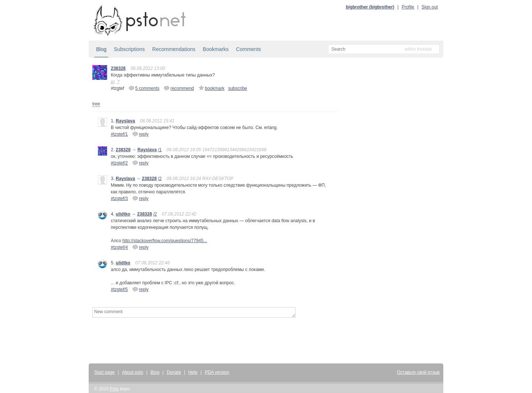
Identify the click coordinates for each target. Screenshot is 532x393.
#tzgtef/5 (119, 289)
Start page (104, 372)
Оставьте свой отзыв (418, 372)
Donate (174, 372)
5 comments (144, 88)
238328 (118, 68)
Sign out (430, 7)
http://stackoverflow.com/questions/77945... (165, 241)
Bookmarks (216, 49)
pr (113, 82)
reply (140, 134)
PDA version (217, 372)
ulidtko (123, 214)
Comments (249, 49)
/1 (160, 150)
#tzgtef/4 (119, 247)
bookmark (212, 88)
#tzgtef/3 (119, 199)
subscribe (237, 88)
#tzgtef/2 (119, 163)
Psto (114, 389)
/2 (160, 179)
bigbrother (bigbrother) (370, 7)
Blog (101, 49)
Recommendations (174, 49)
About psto (132, 372)
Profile (408, 7)
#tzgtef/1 (119, 134)
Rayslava (125, 121)
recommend (179, 88)
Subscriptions (129, 49)
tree (96, 104)
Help (193, 372)
